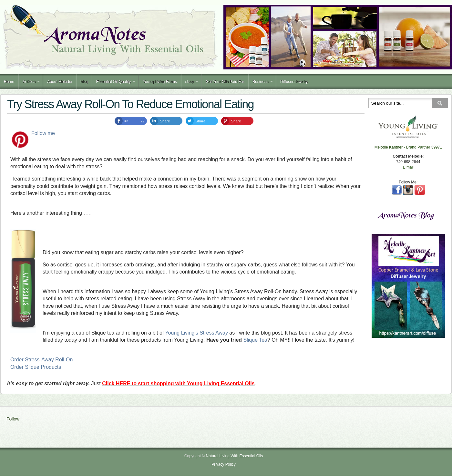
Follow (13, 419)
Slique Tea (255, 340)
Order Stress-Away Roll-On (42, 360)
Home (9, 82)
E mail (408, 167)
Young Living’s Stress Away (196, 333)
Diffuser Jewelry (294, 82)
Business (260, 82)
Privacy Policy (224, 464)
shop (190, 82)
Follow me (43, 133)
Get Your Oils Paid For (225, 82)
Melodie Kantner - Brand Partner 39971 (408, 147)
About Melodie (60, 82)
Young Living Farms (160, 82)
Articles (29, 82)
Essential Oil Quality (113, 82)
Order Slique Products (36, 367)
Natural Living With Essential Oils (235, 456)
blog (84, 82)
